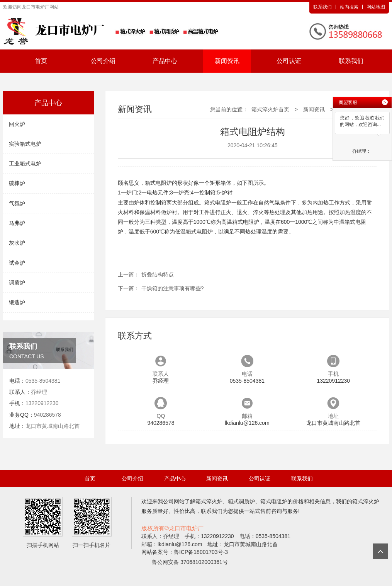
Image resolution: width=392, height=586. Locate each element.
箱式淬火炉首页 (270, 109)
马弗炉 (17, 223)
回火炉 (17, 124)
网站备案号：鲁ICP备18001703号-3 (185, 552)
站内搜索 (349, 7)
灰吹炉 (17, 243)
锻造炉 (17, 302)
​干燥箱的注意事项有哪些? (173, 288)
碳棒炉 (17, 183)
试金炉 (17, 263)
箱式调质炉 (241, 501)
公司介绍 (103, 61)
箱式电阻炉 (274, 501)
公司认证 (289, 61)
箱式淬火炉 (209, 501)
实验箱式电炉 (25, 144)
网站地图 (376, 7)
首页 (41, 61)
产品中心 (165, 61)
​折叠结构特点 (158, 274)
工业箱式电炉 (25, 164)
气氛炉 (17, 203)
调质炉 (17, 283)
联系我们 (322, 7)
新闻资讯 (227, 61)
